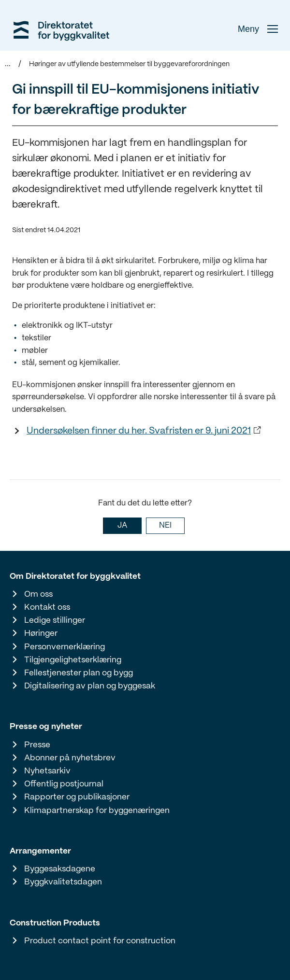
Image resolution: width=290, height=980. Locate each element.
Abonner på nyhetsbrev (70, 758)
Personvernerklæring (65, 647)
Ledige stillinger (55, 620)
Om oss (38, 594)
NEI (165, 525)
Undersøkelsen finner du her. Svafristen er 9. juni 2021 (139, 431)
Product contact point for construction (100, 941)
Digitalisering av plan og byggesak (90, 686)
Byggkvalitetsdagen (63, 882)
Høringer (41, 633)
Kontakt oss (47, 607)
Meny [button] (258, 29)
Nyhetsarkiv (47, 771)
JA (122, 525)
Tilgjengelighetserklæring (73, 660)
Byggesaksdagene (60, 869)
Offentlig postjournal (64, 784)
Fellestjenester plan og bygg (79, 673)
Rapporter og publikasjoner (77, 797)
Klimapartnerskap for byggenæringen (97, 811)
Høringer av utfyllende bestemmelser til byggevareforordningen (129, 64)
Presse (37, 745)
